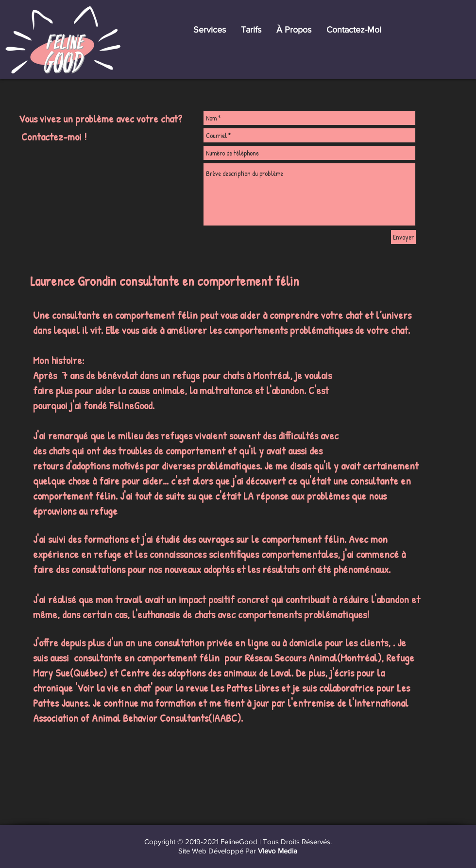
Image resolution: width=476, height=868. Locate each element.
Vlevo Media (278, 851)
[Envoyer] (403, 237)
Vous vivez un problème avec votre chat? (101, 119)
